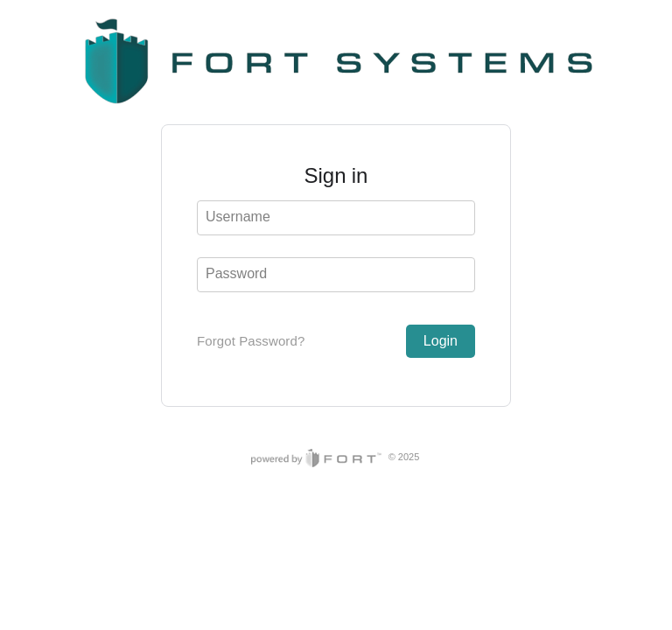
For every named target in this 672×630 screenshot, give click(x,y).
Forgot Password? (251, 341)
